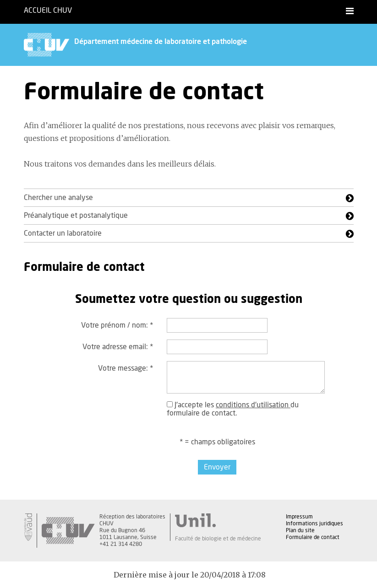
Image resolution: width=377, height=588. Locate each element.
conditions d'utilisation (253, 405)
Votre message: (126, 368)
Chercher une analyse (58, 198)
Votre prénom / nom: (117, 325)
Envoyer (217, 467)
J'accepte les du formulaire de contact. (233, 409)
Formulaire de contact (313, 537)
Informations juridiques (314, 523)
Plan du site (300, 530)
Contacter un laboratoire (63, 233)
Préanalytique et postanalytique (76, 216)
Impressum (299, 517)
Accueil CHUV (48, 11)
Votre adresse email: (118, 347)
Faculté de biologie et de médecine (218, 539)
